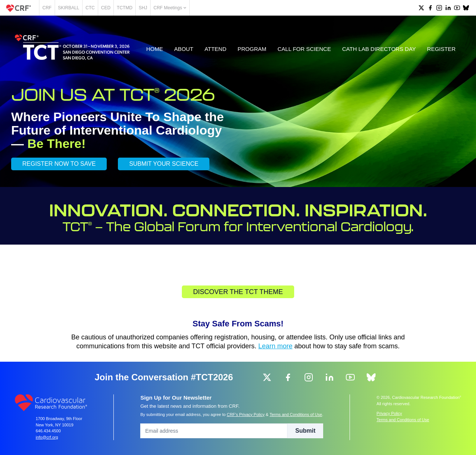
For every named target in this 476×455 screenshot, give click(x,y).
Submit (305, 431)
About (184, 49)
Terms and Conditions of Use (296, 414)
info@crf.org (47, 437)
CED (106, 8)
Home (155, 49)
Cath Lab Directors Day (379, 49)
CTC (90, 8)
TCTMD (125, 8)
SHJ (143, 8)
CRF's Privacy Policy (246, 414)
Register (441, 49)
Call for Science (304, 49)
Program (252, 49)
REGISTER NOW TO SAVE (59, 164)
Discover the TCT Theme (238, 292)
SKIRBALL (69, 8)
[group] (421, 8)
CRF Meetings (170, 8)
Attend (216, 49)
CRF (47, 8)
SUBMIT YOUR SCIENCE (164, 164)
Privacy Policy (389, 413)
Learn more (276, 346)
